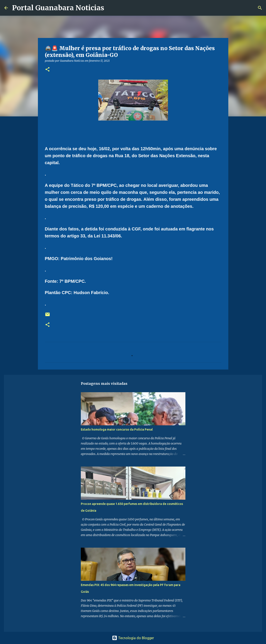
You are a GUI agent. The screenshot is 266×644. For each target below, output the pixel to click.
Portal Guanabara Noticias (58, 8)
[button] (47, 70)
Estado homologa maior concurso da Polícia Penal (117, 429)
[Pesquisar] (110, 8)
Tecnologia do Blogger (133, 638)
